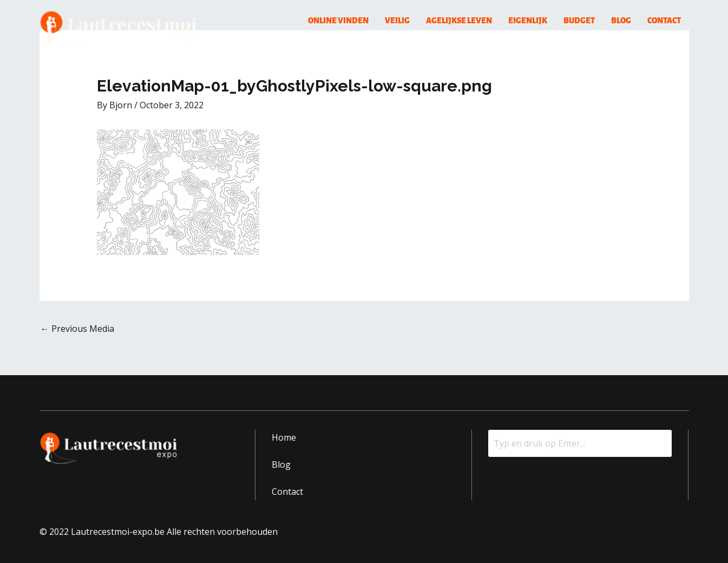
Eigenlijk (528, 21)
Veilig (397, 21)
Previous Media (77, 329)
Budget (579, 21)
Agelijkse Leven (459, 21)
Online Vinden (338, 21)
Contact (664, 21)
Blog (621, 21)
